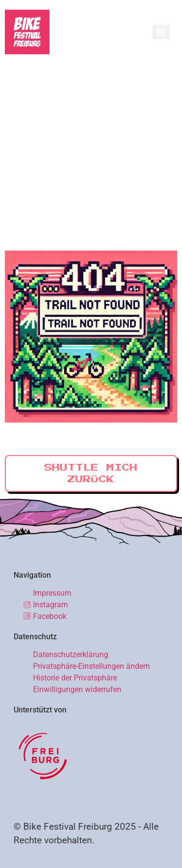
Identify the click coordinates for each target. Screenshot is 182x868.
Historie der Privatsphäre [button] (75, 678)
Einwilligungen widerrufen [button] (77, 689)
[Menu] (161, 32)
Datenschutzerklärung (71, 655)
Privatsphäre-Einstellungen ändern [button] (91, 666)
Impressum (52, 593)
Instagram (50, 605)
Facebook (50, 616)
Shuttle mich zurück (91, 473)
